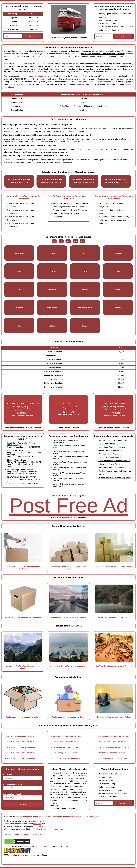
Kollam (118, 290)
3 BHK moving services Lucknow (21, 753)
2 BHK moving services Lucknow (21, 747)
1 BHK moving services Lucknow (21, 742)
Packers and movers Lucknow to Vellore (23, 717)
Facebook (25, 835)
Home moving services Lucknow (21, 736)
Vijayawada (52, 290)
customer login (42, 826)
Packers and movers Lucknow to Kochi (114, 617)
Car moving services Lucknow (65, 747)
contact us (37, 824)
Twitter (34, 835)
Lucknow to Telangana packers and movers (114, 666)
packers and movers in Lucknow (35, 76)
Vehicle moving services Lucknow (67, 736)
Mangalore (85, 290)
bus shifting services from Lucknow (95, 82)
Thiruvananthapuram (85, 308)
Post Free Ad (68, 505)
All (54, 241)
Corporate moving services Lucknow (114, 736)
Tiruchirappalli (19, 253)
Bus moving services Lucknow (66, 753)
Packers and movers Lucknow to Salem (68, 717)
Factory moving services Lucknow (113, 758)
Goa (19, 326)
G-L (68, 241)
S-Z (82, 241)
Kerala (118, 271)
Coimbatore (118, 253)
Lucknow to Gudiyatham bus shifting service (83, 817)
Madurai (19, 271)
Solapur (85, 326)
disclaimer (45, 829)
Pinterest (43, 835)
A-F (61, 241)
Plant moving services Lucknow (112, 753)
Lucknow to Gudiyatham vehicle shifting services (42, 817)
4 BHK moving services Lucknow (21, 758)
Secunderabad (52, 308)
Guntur (19, 290)
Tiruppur (52, 253)
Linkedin (15, 835)
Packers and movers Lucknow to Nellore (114, 717)
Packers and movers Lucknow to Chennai (68, 617)
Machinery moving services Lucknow (114, 747)
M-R (75, 241)
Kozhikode (52, 271)
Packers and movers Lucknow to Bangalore (23, 617)
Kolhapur (52, 326)
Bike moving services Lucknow (66, 742)
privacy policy (58, 829)
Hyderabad (19, 308)
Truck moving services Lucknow (66, 758)
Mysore (85, 253)
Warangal (118, 308)
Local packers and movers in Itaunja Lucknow (114, 566)
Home (17, 817)
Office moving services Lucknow (112, 742)
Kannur (85, 271)
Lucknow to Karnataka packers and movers (68, 666)
